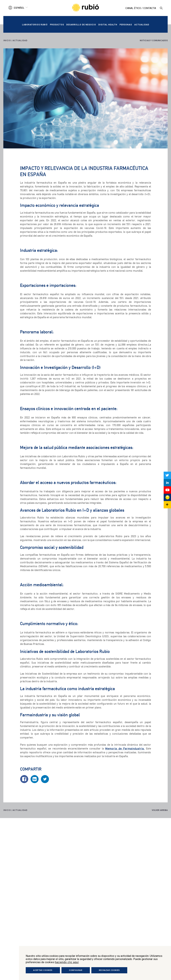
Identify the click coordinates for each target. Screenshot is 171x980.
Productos (57, 25)
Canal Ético (133, 8)
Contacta (150, 8)
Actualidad (142, 25)
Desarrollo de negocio (81, 25)
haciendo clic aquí (67, 962)
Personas (126, 25)
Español (19, 8)
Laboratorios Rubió (35, 25)
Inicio (7, 41)
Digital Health (108, 25)
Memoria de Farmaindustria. (125, 749)
